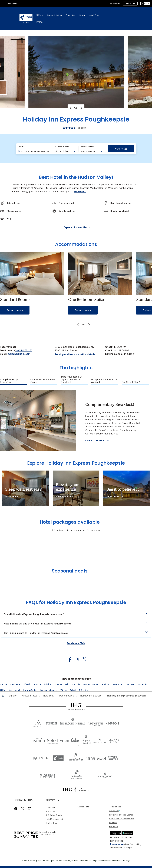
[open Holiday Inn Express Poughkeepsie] (126, 696)
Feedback (114, 827)
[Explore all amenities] (76, 228)
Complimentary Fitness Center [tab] (43, 381)
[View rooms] (12, 497)
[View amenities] (65, 497)
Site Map (113, 823)
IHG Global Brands (54, 815)
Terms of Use (115, 807)
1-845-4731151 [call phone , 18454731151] (24, 350)
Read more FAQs (76, 643)
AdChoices (115, 811)
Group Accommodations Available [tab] (104, 381)
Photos (40, 22)
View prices (121, 149)
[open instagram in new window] (75, 660)
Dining (82, 15)
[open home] (4, 696)
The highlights (76, 368)
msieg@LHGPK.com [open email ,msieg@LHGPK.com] (19, 354)
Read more (80, 192)
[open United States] (30, 696)
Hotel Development (54, 819)
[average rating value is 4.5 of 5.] (72, 128)
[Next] (81, 108)
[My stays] (115, 4)
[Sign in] (145, 4)
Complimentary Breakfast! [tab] (9, 381)
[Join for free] (130, 4)
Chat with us (12, 4)
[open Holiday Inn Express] (91, 696)
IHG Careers (51, 811)
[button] (15, 310)
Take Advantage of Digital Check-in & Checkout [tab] (72, 379)
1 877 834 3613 (46, 834)
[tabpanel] (76, 421)
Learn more (117, 844)
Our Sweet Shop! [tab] (131, 382)
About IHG (50, 807)
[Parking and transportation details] (75, 354)
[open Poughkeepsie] (67, 696)
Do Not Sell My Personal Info (122, 819)
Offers (39, 15)
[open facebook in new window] (68, 660)
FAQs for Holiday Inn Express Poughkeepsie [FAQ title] (76, 602)
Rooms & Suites (54, 15)
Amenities (70, 15)
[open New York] (48, 696)
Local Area (94, 15)
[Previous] (71, 108)
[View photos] (114, 497)
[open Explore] (13, 696)
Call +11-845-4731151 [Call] (98, 441)
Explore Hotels (84, 807)
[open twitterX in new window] (83, 660)
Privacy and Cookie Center (121, 815)
